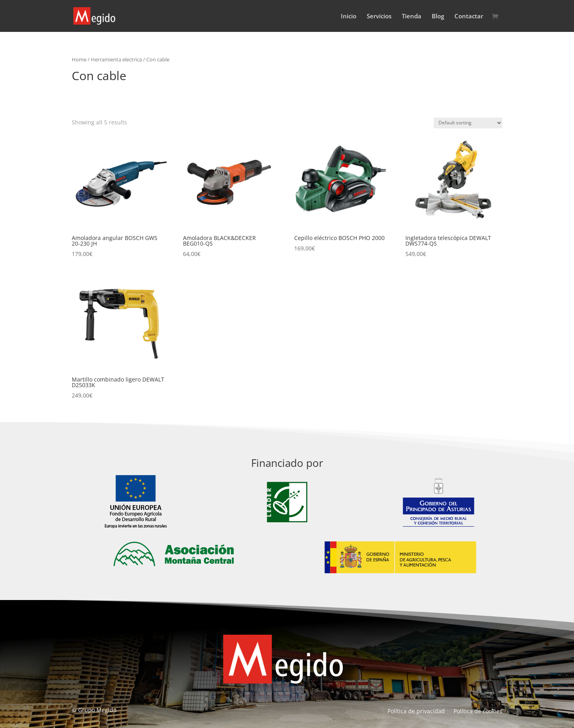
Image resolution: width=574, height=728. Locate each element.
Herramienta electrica (116, 59)
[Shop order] (468, 123)
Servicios (379, 17)
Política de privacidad (416, 712)
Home (79, 59)
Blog (438, 17)
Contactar (469, 17)
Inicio (349, 17)
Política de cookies (478, 712)
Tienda (412, 17)
